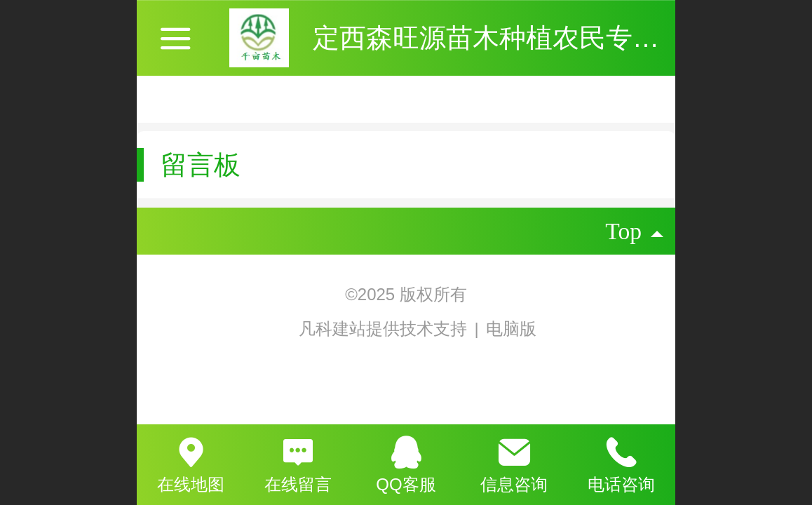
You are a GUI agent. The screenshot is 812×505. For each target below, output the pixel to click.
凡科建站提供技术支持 (374, 329)
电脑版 (511, 329)
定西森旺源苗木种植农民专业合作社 (526, 38)
